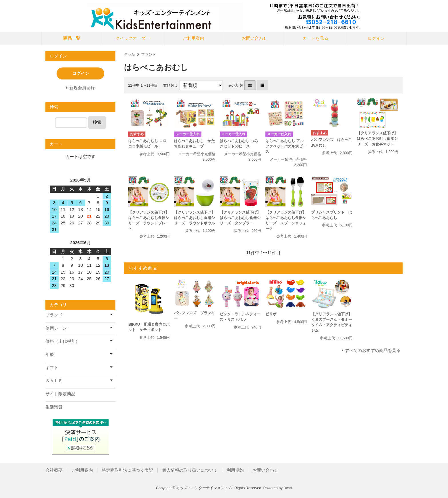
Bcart (288, 488)
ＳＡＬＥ (54, 381)
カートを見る (315, 38)
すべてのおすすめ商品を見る (373, 350)
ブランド (149, 54)
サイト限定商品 (60, 394)
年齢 (50, 354)
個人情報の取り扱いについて (190, 470)
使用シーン (56, 328)
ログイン (376, 38)
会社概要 (54, 470)
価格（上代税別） (63, 341)
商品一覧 (72, 38)
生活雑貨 (54, 407)
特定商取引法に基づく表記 (127, 470)
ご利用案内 (194, 38)
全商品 (130, 54)
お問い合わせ (255, 38)
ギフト (52, 367)
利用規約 (235, 470)
